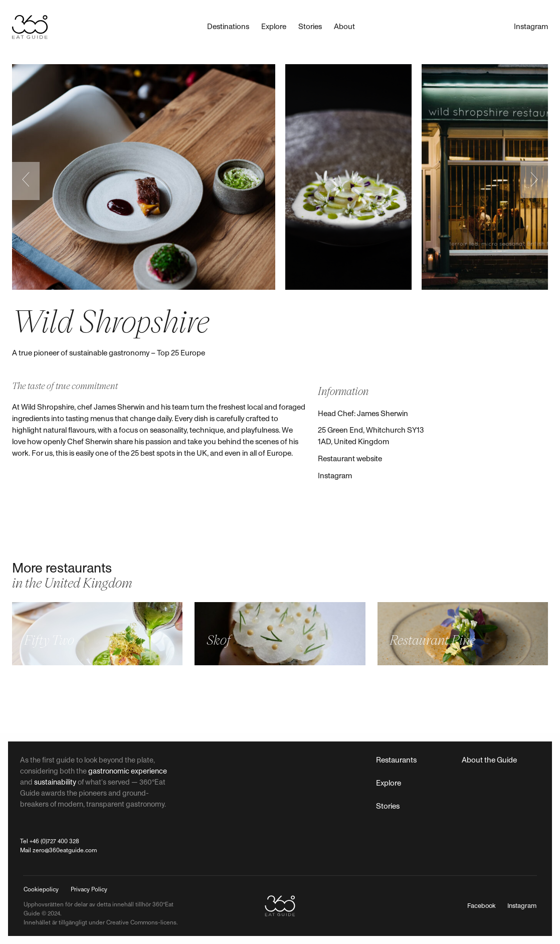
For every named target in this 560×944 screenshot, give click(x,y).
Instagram (335, 476)
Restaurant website (350, 459)
